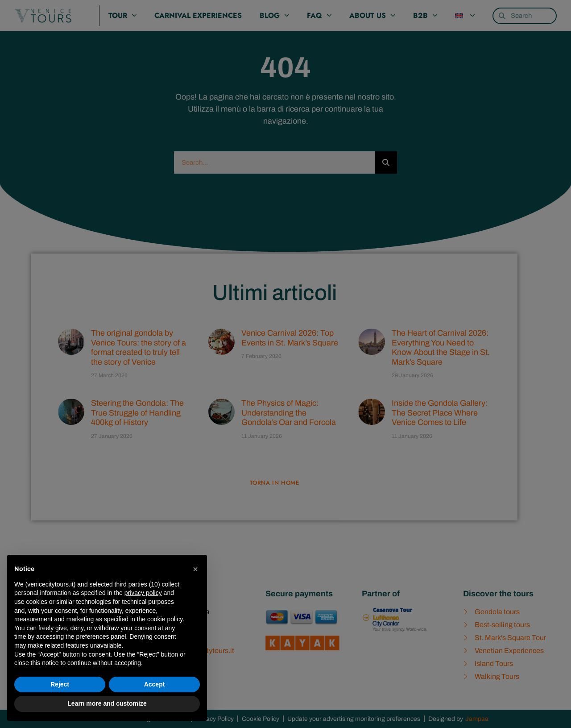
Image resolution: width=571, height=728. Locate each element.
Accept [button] (155, 684)
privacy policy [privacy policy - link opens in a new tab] (143, 593)
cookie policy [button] (165, 619)
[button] (195, 569)
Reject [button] (60, 684)
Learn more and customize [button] (107, 703)
